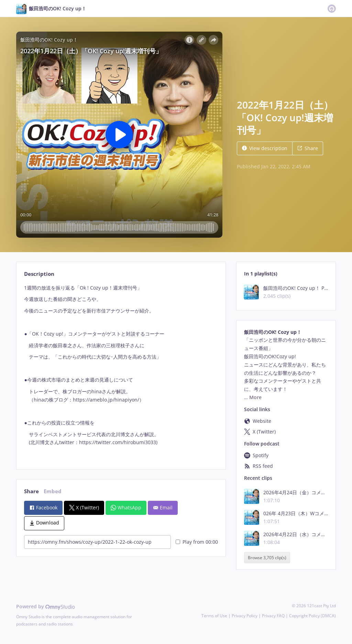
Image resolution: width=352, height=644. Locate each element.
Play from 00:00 (197, 542)
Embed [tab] (53, 491)
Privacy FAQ (273, 616)
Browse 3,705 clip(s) (267, 558)
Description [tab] (39, 274)
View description (265, 148)
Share (308, 148)
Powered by (46, 606)
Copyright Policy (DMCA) (312, 616)
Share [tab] (31, 491)
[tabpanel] (121, 371)
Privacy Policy (245, 616)
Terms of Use (214, 616)
